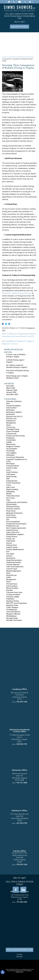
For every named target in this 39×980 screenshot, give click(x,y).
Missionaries (11, 444)
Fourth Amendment (13, 483)
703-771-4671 (20, 22)
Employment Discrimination (16, 524)
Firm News (10, 554)
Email (20, 2)
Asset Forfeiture (12, 472)
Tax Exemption (12, 449)
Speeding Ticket (12, 605)
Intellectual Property (14, 562)
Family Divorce (12, 537)
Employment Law (13, 526)
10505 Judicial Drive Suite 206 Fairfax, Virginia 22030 (19, 936)
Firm (8, 552)
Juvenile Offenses (13, 565)
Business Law (11, 419)
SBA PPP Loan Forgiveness (17, 603)
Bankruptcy (10, 410)
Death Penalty (11, 477)
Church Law (11, 427)
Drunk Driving (11, 517)
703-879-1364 (22, 779)
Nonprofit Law (11, 575)
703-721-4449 (22, 860)
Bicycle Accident (12, 588)
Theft (8, 500)
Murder (9, 494)
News (8, 573)
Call (14, 2)
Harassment (11, 558)
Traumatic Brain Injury (14, 592)
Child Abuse (11, 474)
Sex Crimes (11, 498)
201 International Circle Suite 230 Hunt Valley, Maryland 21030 (19, 895)
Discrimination (11, 504)
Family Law (10, 539)
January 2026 (11, 392)
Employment (11, 421)
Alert (8, 404)
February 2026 (12, 390)
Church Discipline (13, 431)
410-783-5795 (22, 901)
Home (9, 2)
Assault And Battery (14, 406)
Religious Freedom (13, 447)
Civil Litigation (11, 453)
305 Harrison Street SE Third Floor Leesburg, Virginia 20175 (20, 774)
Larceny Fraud (12, 569)
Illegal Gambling (12, 489)
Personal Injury (12, 584)
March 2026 (11, 388)
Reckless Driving (28, 57)
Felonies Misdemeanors (15, 549)
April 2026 (10, 386)
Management (11, 423)
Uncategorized (12, 610)
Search (25, 2)
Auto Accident (11, 408)
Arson (8, 470)
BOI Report (10, 464)
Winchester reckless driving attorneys (17, 293)
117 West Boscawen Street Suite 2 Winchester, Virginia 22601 (19, 816)
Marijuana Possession (14, 513)
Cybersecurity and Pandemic (17, 502)
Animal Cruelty (12, 468)
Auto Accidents (12, 586)
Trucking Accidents (13, 595)
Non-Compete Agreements (16, 528)
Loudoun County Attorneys (10, 57)
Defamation (11, 455)
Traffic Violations (12, 607)
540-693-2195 (22, 822)
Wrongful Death (12, 618)
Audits (9, 577)
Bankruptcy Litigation (14, 412)
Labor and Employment (15, 567)
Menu (30, 2)
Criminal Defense (13, 466)
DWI (8, 479)
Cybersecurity (11, 434)
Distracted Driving (13, 507)
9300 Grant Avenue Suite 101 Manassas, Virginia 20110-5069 (19, 855)
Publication (10, 599)
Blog (21, 57)
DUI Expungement (13, 522)
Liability (9, 442)
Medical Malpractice (14, 571)
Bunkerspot (10, 414)
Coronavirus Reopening (15, 457)
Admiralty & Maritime (14, 401)
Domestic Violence (13, 509)
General (9, 556)
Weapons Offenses (13, 614)
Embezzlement (12, 481)
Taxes (8, 425)
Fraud (8, 485)
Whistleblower (11, 616)
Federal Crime (11, 545)
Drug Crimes (11, 511)
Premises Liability (13, 597)
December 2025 (12, 394)
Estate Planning (12, 530)
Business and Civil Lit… (15, 416)
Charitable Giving (13, 429)
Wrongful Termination (14, 620)
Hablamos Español (20, 27)
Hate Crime (10, 487)
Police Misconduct (13, 496)
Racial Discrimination (14, 560)
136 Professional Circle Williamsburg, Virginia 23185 (19, 975)
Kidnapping (10, 492)
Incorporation (11, 440)
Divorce (9, 543)
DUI (8, 519)
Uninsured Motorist (13, 612)
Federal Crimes (12, 547)
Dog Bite (9, 590)
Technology (10, 451)
